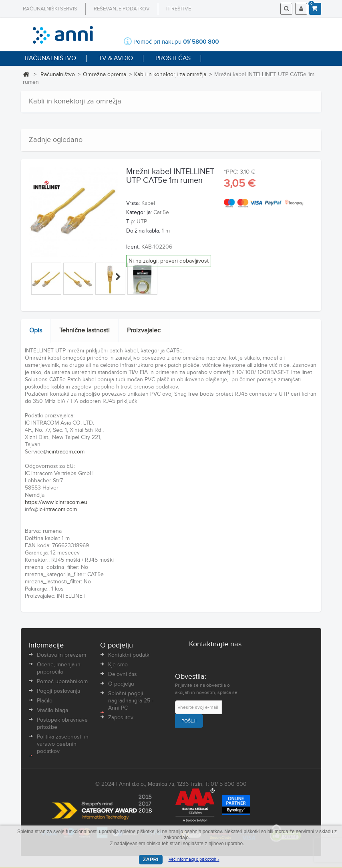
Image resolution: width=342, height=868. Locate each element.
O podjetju (121, 684)
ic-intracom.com (58, 510)
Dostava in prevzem (61, 655)
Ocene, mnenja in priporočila (59, 668)
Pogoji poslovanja (58, 691)
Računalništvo (58, 75)
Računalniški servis (50, 9)
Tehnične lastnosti (84, 331)
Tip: (131, 222)
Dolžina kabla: (143, 231)
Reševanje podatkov (122, 9)
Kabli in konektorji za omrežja (170, 75)
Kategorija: (139, 212)
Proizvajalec (144, 331)
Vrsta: (133, 203)
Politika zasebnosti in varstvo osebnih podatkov (63, 744)
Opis (36, 331)
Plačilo (45, 701)
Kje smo (118, 665)
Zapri (151, 859)
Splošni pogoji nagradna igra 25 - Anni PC (131, 701)
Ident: (133, 247)
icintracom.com (66, 452)
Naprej (118, 277)
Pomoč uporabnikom (62, 682)
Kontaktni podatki (129, 655)
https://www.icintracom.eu (56, 502)
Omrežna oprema (105, 75)
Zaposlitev (121, 718)
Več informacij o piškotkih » (194, 859)
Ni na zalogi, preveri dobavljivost (169, 261)
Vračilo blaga (52, 710)
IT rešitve (179, 9)
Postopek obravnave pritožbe (62, 724)
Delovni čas (123, 674)
